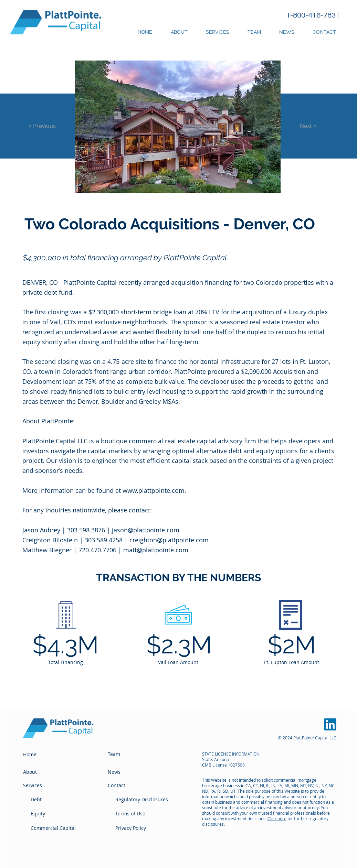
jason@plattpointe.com (146, 530)
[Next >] (308, 126)
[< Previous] (42, 126)
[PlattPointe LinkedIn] (330, 724)
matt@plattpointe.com (156, 550)
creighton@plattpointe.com (169, 540)
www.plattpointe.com (154, 490)
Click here (277, 818)
